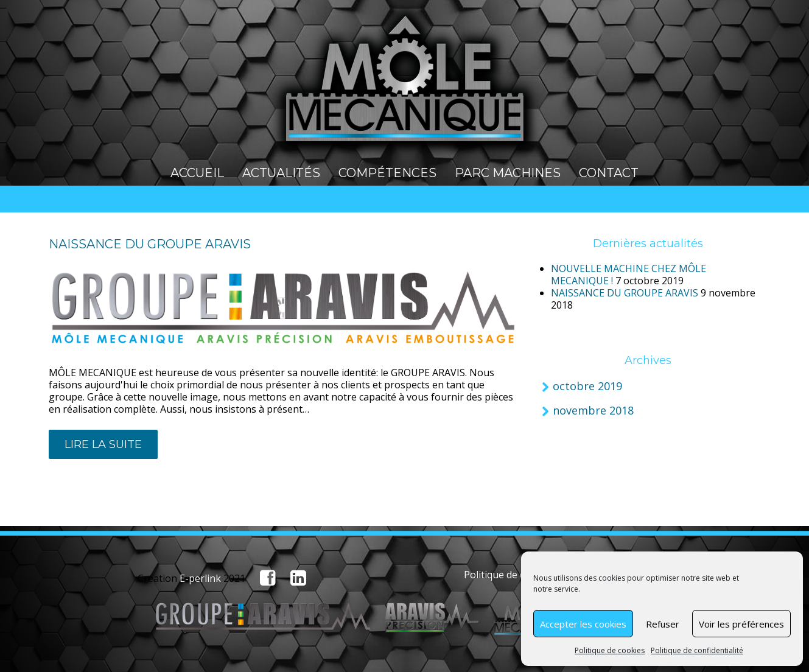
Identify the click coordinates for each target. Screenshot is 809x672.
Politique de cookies (610, 650)
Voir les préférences (741, 624)
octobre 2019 (587, 386)
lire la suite (103, 444)
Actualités (281, 173)
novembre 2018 (593, 410)
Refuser (663, 624)
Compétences (387, 173)
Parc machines (508, 173)
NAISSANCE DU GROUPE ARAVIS (150, 244)
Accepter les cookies (583, 624)
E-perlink (200, 578)
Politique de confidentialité (697, 650)
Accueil (197, 173)
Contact (609, 173)
